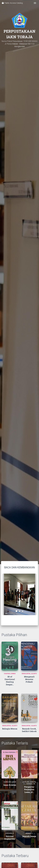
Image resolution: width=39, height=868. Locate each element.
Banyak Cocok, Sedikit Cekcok (29, 730)
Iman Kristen (10, 785)
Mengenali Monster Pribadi (29, 679)
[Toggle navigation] (35, 3)
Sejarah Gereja (29, 836)
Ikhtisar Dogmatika (10, 838)
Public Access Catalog (12, 3)
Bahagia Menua (10, 729)
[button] (5, 594)
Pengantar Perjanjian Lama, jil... (29, 789)
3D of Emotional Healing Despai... (10, 681)
